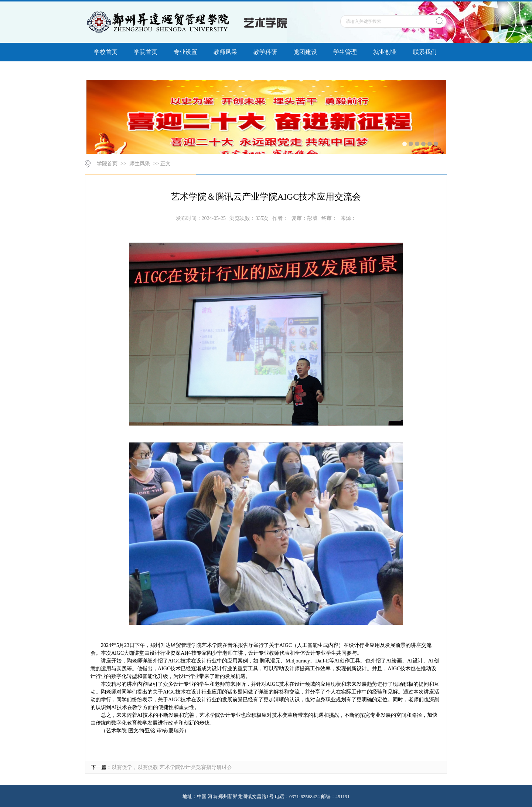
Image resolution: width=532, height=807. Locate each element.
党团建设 (305, 52)
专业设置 (185, 52)
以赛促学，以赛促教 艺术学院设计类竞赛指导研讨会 (172, 767)
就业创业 (385, 52)
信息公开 (106, 70)
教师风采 (225, 52)
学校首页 (106, 52)
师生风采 (140, 164)
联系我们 (425, 52)
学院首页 (146, 52)
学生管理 (345, 52)
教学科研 (265, 52)
